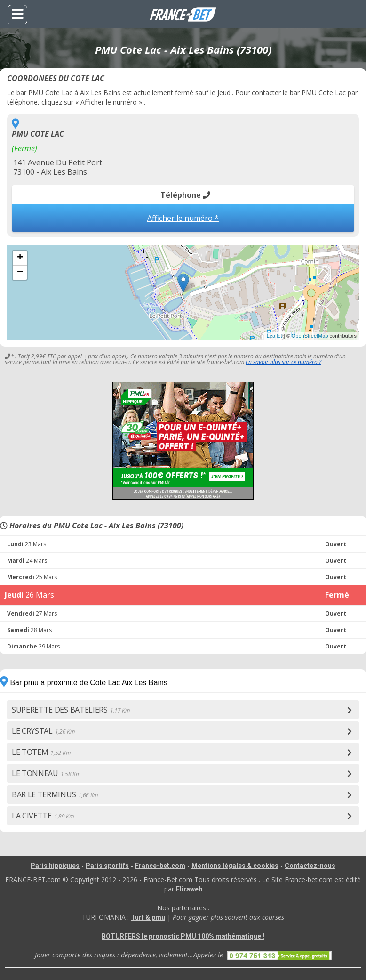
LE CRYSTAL (43, 731)
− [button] (20, 273)
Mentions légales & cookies (235, 866)
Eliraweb (189, 889)
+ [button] (20, 258)
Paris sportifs (107, 866)
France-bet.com (160, 866)
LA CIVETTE (43, 816)
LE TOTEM (41, 752)
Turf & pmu (148, 917)
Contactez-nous (310, 866)
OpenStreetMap (310, 336)
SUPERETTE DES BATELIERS (71, 710)
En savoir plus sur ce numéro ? (283, 362)
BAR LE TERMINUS (55, 794)
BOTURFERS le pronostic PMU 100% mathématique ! (183, 936)
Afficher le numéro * (183, 218)
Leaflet (274, 336)
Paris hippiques (55, 866)
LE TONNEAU (46, 773)
